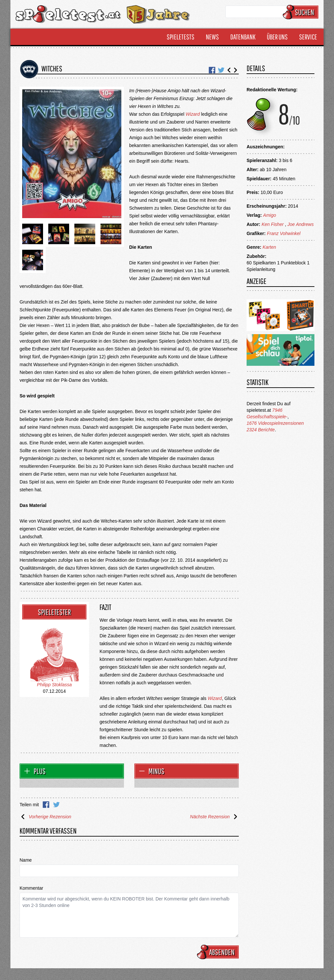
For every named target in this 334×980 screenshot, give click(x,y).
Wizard (193, 114)
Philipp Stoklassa (54, 685)
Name (26, 860)
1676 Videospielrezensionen (275, 423)
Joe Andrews (300, 224)
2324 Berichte (261, 430)
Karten (269, 247)
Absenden (219, 952)
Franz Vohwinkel (284, 233)
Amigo (270, 215)
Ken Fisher (273, 224)
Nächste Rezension (214, 817)
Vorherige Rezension (45, 817)
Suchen (302, 12)
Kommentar (31, 888)
